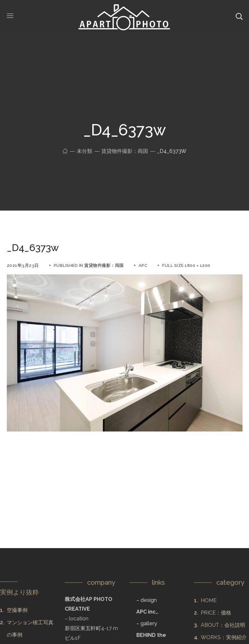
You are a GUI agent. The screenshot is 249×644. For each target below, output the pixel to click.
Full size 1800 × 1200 (186, 265)
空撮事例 (17, 610)
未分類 (85, 151)
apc (143, 265)
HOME (209, 600)
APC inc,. (147, 612)
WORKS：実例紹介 (224, 637)
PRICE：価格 (216, 613)
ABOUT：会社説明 (223, 625)
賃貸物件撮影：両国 (125, 151)
